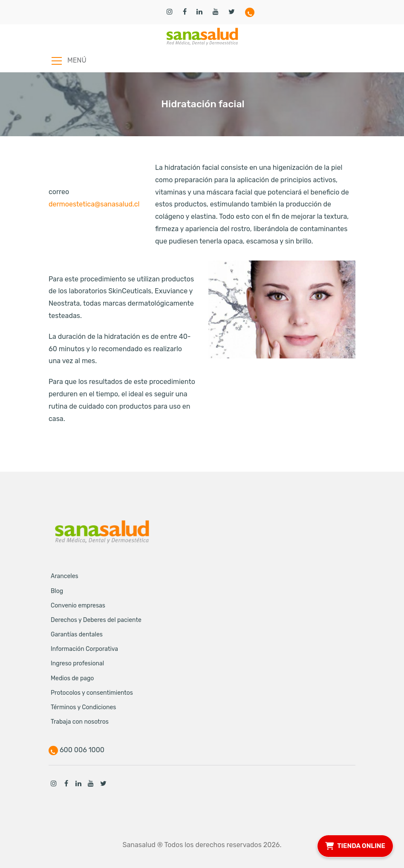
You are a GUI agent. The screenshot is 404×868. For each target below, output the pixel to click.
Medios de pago (72, 678)
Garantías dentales (77, 635)
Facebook (66, 783)
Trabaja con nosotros (80, 722)
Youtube (91, 783)
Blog (57, 591)
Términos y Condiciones (83, 707)
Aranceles (65, 576)
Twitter (103, 783)
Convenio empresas (78, 606)
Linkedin (78, 783)
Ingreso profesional (77, 663)
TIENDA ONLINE (355, 845)
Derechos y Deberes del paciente (96, 620)
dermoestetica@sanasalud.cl (94, 204)
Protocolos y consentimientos (92, 693)
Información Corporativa (84, 649)
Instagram (54, 783)
